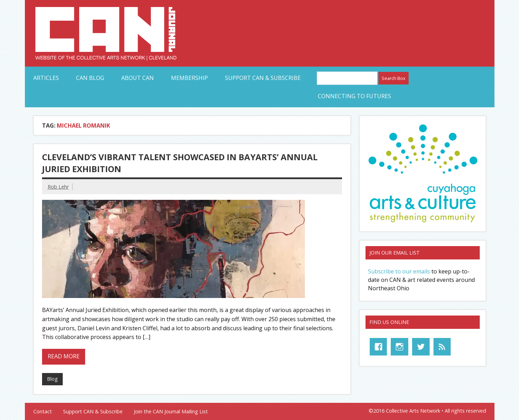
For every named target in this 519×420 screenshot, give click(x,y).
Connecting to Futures (354, 96)
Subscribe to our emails (399, 271)
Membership (189, 78)
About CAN (138, 78)
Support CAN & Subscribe (263, 78)
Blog (52, 379)
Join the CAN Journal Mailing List (171, 412)
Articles (46, 78)
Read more (64, 356)
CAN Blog (90, 78)
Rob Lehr (58, 187)
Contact (43, 412)
